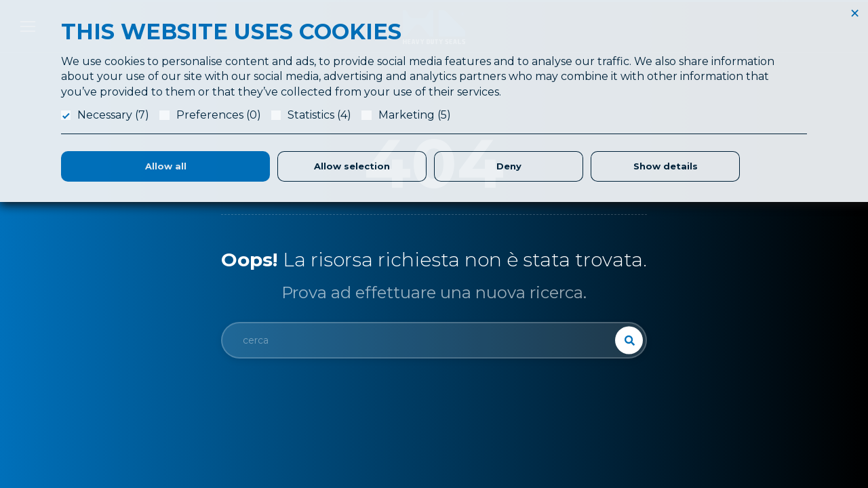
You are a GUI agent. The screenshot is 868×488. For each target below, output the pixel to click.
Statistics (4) (319, 115)
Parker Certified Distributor (550, 446)
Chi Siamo (514, 332)
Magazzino (516, 430)
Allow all (166, 166)
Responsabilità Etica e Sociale (759, 348)
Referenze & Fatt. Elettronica (756, 332)
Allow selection (352, 166)
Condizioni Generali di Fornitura (762, 365)
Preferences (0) (219, 115)
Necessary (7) (113, 115)
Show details (666, 166)
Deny (509, 166)
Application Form (530, 348)
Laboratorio (518, 365)
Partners (511, 413)
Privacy (708, 381)
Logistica (512, 397)
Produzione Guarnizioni (543, 381)
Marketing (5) (415, 115)
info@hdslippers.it (77, 408)
